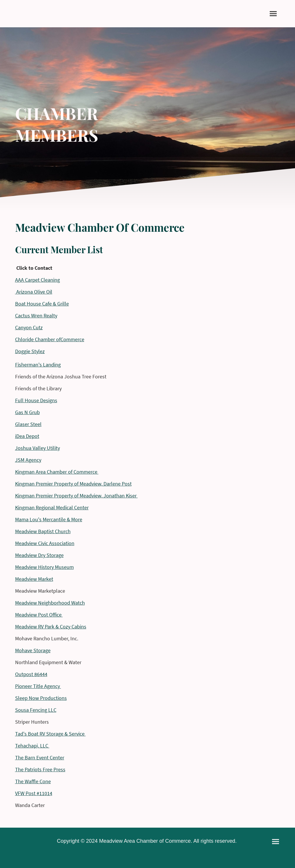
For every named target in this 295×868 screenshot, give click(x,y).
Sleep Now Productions (41, 698)
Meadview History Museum (44, 567)
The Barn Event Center (40, 758)
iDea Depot (27, 436)
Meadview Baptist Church (43, 531)
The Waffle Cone (33, 781)
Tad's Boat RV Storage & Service (50, 734)
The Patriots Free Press (40, 769)
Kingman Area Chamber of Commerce (57, 472)
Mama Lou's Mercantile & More (49, 519)
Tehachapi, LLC (32, 746)
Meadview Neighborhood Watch (50, 603)
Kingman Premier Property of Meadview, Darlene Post (73, 484)
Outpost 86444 (31, 674)
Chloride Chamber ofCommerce (50, 339)
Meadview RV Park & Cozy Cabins (51, 627)
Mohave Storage (33, 650)
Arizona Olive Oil (34, 292)
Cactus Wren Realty (36, 316)
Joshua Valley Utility (37, 448)
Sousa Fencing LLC (36, 710)
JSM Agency (28, 460)
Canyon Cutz (29, 327)
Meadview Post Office (39, 615)
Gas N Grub (27, 412)
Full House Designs (36, 400)
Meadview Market (34, 579)
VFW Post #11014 (34, 793)
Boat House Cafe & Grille (42, 304)
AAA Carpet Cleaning (37, 280)
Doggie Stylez (30, 351)
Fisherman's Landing (38, 365)
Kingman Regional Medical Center (52, 507)
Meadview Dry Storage (39, 555)
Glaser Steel (28, 424)
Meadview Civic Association (45, 543)
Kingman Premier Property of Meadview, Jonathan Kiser (76, 496)
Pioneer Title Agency (38, 686)
